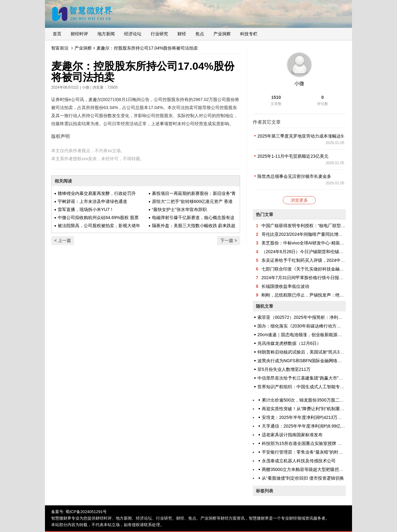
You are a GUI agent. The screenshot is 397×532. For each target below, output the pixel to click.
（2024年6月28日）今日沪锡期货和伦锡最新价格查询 (313, 252)
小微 (86, 87)
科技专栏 (249, 34)
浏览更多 (299, 200)
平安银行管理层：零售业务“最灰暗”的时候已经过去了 (313, 452)
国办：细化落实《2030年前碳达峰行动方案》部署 (306, 326)
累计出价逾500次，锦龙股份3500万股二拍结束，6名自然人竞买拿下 (328, 400)
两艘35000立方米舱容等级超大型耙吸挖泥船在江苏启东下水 (320, 469)
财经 (182, 34)
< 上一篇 (63, 240)
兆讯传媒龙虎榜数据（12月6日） (289, 343)
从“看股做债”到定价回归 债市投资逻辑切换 (303, 478)
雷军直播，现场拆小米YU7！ (86, 209)
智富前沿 (60, 48)
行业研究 (159, 34)
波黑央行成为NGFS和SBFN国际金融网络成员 (302, 361)
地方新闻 (106, 34)
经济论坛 (133, 34)
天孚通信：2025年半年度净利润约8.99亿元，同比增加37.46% (322, 426)
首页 (57, 34)
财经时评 (79, 34)
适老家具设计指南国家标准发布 (292, 435)
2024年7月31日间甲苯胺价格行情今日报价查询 (307, 278)
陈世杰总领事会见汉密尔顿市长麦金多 (294, 176)
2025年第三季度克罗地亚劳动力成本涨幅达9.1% (304, 136)
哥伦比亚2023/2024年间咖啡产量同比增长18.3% (308, 234)
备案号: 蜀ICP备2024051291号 (79, 512)
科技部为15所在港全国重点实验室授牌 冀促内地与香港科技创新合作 (328, 443)
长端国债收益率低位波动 (285, 286)
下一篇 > (229, 240)
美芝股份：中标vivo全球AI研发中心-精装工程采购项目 (314, 243)
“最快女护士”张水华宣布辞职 (179, 209)
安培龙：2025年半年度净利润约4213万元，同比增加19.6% (319, 417)
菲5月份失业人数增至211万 (284, 369)
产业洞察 (222, 34)
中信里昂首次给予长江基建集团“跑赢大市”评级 (302, 378)
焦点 (200, 34)
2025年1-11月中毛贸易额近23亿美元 (293, 156)
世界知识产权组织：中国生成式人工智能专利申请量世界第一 (316, 387)
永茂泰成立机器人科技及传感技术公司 (299, 461)
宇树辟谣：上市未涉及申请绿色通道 (92, 201)
